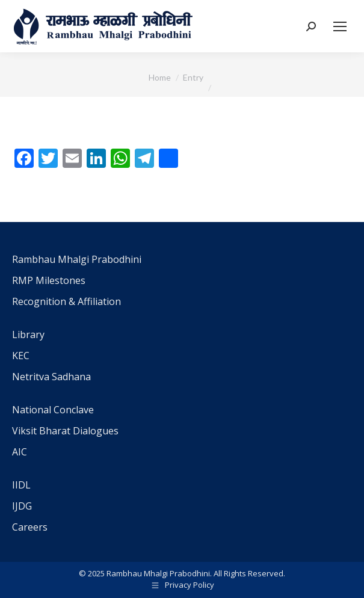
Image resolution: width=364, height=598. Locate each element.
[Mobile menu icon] (340, 26)
